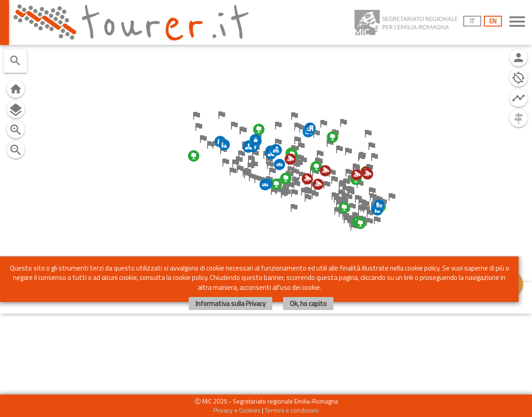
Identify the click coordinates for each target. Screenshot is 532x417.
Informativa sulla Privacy (231, 305)
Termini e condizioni (292, 410)
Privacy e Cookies (237, 410)
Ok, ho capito (308, 305)
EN (493, 21)
